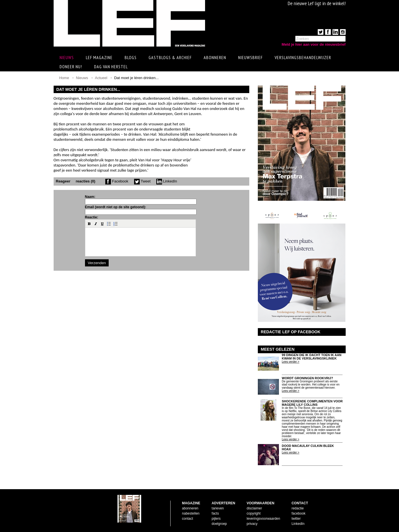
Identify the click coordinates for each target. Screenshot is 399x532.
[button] (89, 224)
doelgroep (219, 524)
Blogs (131, 57)
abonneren (190, 508)
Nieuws (82, 78)
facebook (298, 513)
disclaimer (254, 508)
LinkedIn (167, 181)
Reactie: (92, 217)
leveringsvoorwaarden (263, 519)
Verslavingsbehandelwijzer (303, 57)
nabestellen (191, 513)
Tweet (142, 181)
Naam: (90, 197)
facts (215, 513)
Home (64, 78)
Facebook (117, 181)
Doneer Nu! (71, 67)
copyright (254, 513)
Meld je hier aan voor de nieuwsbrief (314, 44)
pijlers (216, 519)
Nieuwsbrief (250, 57)
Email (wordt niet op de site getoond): (116, 207)
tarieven (218, 508)
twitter (296, 519)
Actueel (101, 78)
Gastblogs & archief (170, 57)
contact (188, 519)
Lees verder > (290, 362)
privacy (252, 524)
